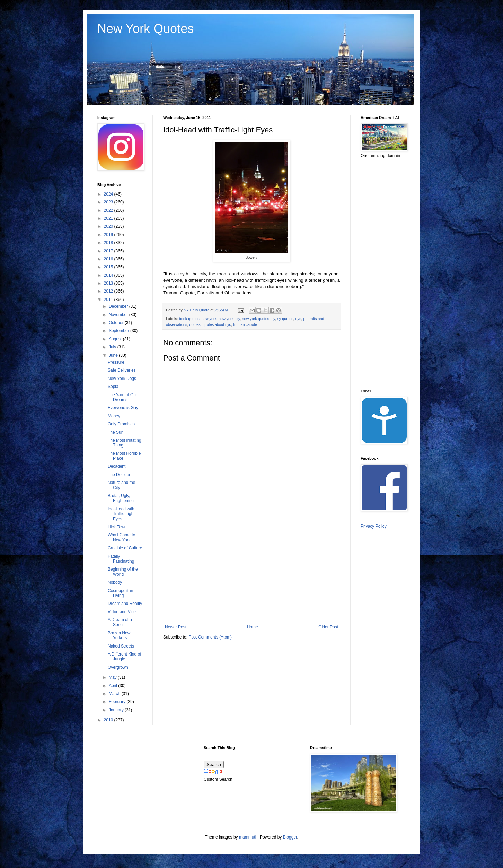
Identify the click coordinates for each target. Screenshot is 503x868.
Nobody (115, 582)
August (116, 339)
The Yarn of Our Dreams (122, 397)
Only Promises (121, 424)
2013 (109, 283)
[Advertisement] (251, 567)
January (117, 710)
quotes (195, 324)
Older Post (328, 627)
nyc (298, 319)
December (119, 306)
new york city (229, 319)
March (115, 694)
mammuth (248, 837)
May (113, 677)
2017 (109, 251)
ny (273, 319)
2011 (109, 300)
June (114, 355)
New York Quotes (145, 29)
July (113, 347)
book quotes (189, 319)
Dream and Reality (125, 604)
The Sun (116, 432)
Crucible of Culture (125, 548)
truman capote (245, 324)
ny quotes (285, 319)
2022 (109, 210)
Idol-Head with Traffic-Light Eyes (121, 514)
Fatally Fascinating (121, 559)
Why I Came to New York (121, 537)
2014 (109, 275)
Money (114, 416)
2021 (109, 218)
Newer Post (176, 627)
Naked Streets (121, 646)
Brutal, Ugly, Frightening (121, 498)
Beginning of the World (123, 572)
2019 (109, 235)
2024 (109, 194)
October (117, 323)
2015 (109, 267)
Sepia (113, 387)
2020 (109, 226)
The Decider (119, 475)
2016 (109, 259)
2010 (109, 720)
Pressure (116, 362)
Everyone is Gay (123, 408)
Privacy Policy (374, 526)
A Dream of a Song (120, 622)
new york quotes (256, 319)
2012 (109, 291)
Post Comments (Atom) (210, 637)
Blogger (290, 837)
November (119, 315)
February (118, 702)
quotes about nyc (217, 324)
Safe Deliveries (122, 370)
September (120, 331)
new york (209, 319)
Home (253, 627)
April (113, 686)
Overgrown (118, 667)
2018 (109, 243)
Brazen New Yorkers (119, 635)
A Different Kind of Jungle (125, 657)
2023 (109, 202)
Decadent (117, 466)
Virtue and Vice (122, 612)
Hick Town (117, 527)
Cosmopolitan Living (120, 593)
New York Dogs (122, 379)
